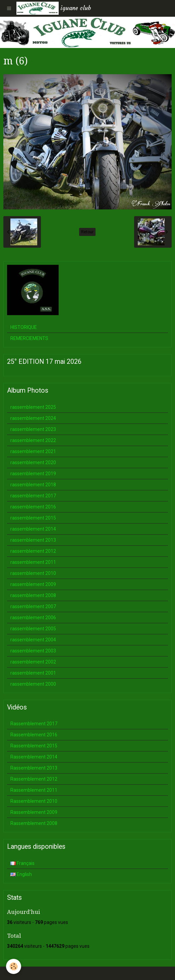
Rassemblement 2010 (34, 801)
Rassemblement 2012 (34, 779)
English (21, 874)
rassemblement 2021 (33, 451)
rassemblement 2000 (33, 684)
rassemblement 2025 (33, 407)
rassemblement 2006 (33, 618)
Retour (87, 232)
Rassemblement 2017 (34, 724)
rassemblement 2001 (33, 673)
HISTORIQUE (24, 327)
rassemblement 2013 (33, 540)
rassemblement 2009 (33, 584)
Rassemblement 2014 (34, 757)
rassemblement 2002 (33, 662)
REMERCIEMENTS (29, 338)
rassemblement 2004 (33, 640)
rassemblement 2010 (33, 573)
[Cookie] (14, 966)
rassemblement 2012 (33, 551)
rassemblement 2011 (33, 562)
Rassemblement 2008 (34, 823)
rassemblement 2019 (33, 474)
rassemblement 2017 (33, 496)
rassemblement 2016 (33, 507)
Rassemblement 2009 (34, 812)
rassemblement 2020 (33, 462)
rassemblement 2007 (33, 606)
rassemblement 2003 (33, 651)
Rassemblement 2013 (34, 768)
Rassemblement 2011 (34, 790)
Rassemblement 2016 (34, 735)
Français (22, 863)
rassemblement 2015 (33, 518)
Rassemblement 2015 (34, 746)
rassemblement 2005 (33, 629)
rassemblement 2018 (33, 485)
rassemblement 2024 (33, 418)
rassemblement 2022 (33, 440)
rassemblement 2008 (33, 595)
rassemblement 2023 (33, 429)
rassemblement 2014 (33, 529)
